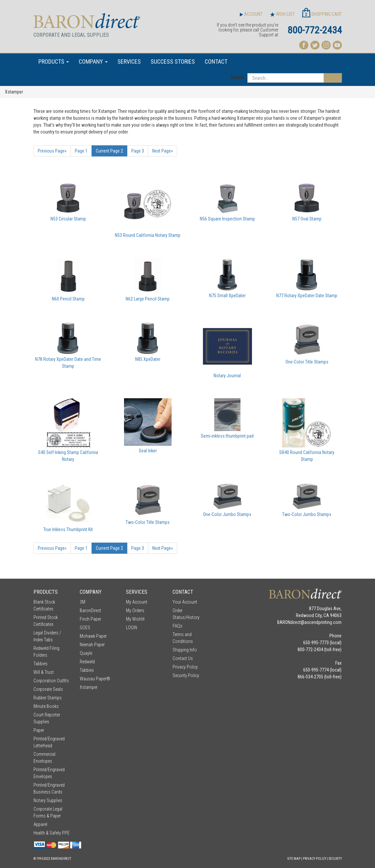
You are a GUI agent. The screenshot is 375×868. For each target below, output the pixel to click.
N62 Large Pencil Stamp (148, 299)
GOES (85, 628)
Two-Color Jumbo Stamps (307, 514)
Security (335, 859)
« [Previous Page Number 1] (52, 151)
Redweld (87, 662)
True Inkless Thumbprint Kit (68, 529)
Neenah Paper (92, 645)
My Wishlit (135, 619)
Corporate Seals (48, 689)
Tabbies (41, 664)
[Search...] (286, 78)
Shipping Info (185, 650)
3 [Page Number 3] (138, 151)
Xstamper (89, 687)
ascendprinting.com (323, 622)
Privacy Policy (185, 667)
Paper (39, 730)
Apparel (40, 824)
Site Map (294, 859)
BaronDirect (90, 610)
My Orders (135, 610)
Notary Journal (227, 376)
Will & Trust (44, 672)
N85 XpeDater (148, 359)
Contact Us (183, 658)
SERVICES (129, 62)
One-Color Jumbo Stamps (227, 514)
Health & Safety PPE (52, 833)
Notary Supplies (48, 800)
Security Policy (186, 675)
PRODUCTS (54, 62)
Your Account (185, 602)
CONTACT (216, 62)
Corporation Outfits (51, 681)
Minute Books (46, 706)
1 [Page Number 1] (81, 151)
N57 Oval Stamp (307, 219)
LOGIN (132, 628)
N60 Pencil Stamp (68, 299)
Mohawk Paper (93, 636)
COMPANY (93, 62)
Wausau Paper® (95, 679)
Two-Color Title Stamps (148, 522)
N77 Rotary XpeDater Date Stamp (307, 296)
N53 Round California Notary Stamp (148, 235)
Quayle (86, 653)
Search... (238, 77)
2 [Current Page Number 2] (109, 151)
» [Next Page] (163, 151)
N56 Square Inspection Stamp (227, 219)
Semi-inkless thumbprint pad (227, 436)
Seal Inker (148, 451)
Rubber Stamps (48, 698)
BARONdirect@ (291, 622)
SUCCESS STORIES (173, 62)
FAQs (177, 626)
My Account (137, 602)
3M (83, 602)
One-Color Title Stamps (307, 362)
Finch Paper (90, 619)
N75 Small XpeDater (227, 296)
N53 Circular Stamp (68, 219)
